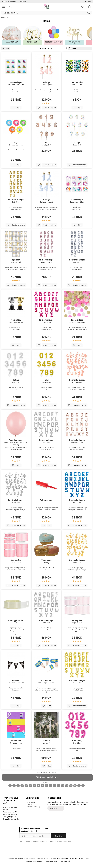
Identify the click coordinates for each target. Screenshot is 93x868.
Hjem (3, 17)
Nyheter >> (23, 1)
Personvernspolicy (34, 807)
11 (51, 786)
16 (71, 786)
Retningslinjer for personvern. (63, 841)
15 (67, 786)
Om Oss (30, 804)
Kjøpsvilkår (31, 802)
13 (59, 786)
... (79, 786)
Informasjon (87, 1)
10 (46, 786)
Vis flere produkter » (47, 777)
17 (75, 786)
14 (63, 786)
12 (55, 786)
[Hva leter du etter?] (46, 13)
